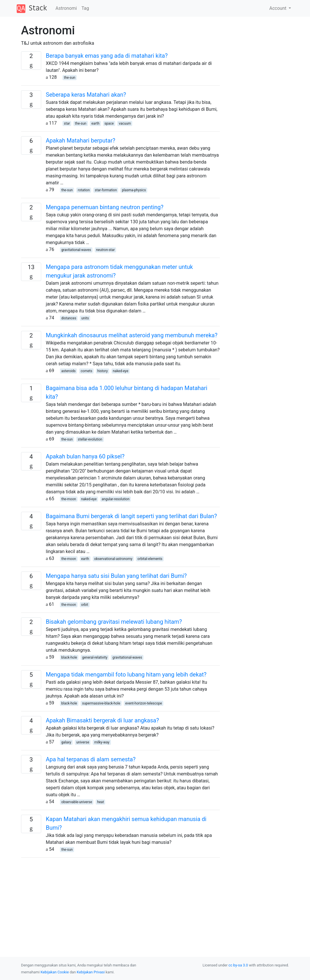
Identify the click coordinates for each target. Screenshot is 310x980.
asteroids (69, 371)
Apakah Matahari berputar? (81, 140)
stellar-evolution (90, 439)
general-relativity (95, 657)
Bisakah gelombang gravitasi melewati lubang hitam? (114, 622)
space (109, 123)
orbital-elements (150, 559)
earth (95, 123)
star (67, 123)
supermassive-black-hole (101, 703)
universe (83, 742)
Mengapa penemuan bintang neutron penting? (105, 207)
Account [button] (278, 8)
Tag (85, 8)
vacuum (125, 123)
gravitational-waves (76, 250)
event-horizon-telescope (144, 703)
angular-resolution (116, 499)
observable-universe (77, 802)
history (103, 371)
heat (100, 802)
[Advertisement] (120, 903)
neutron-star (105, 250)
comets (86, 371)
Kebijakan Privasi (91, 972)
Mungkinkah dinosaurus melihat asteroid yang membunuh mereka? (132, 335)
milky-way (102, 742)
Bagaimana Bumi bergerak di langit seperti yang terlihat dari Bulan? (131, 516)
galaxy (66, 742)
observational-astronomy (113, 559)
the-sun (70, 78)
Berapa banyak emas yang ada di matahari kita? (107, 56)
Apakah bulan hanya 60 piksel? (85, 456)
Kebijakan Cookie (55, 972)
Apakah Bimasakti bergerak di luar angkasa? (102, 720)
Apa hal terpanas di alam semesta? (91, 759)
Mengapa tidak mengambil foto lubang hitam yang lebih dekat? (126, 674)
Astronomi (66, 8)
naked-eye (120, 371)
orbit (85, 605)
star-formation (106, 190)
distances (69, 318)
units (85, 318)
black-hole (69, 657)
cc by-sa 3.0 (238, 965)
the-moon (69, 499)
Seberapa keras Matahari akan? (86, 95)
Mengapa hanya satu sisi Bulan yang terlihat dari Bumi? (116, 576)
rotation (84, 190)
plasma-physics (134, 190)
